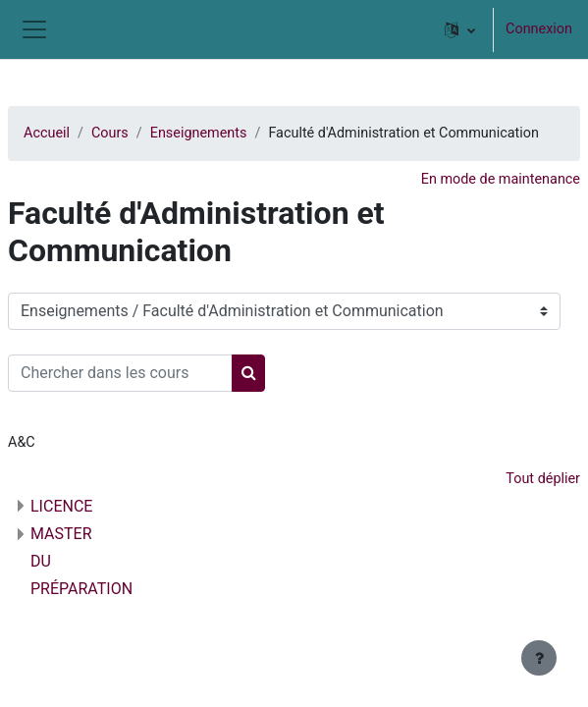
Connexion (539, 29)
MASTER (61, 534)
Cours (110, 133)
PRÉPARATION (81, 589)
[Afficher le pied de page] (539, 658)
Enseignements (199, 133)
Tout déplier (543, 479)
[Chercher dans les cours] (120, 373)
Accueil (47, 133)
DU (41, 561)
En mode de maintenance (501, 179)
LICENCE (61, 506)
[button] (460, 29)
